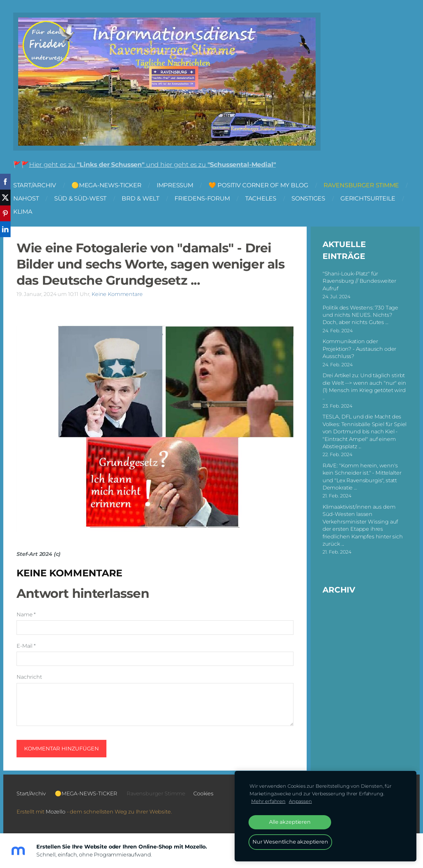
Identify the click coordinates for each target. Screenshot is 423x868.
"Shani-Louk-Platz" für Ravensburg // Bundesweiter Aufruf (359, 281)
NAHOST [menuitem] (26, 198)
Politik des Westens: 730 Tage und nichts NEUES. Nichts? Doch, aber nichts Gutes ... (360, 315)
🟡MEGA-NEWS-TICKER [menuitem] (106, 185)
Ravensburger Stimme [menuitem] (361, 185)
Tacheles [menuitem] (261, 198)
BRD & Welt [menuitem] (140, 198)
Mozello (56, 812)
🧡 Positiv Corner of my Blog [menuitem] (258, 185)
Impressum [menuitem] (175, 185)
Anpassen (300, 801)
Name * (26, 615)
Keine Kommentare (117, 294)
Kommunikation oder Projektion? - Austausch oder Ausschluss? (360, 349)
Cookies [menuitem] (203, 794)
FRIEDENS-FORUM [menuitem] (202, 198)
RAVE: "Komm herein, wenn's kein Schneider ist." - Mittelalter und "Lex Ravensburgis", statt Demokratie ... (362, 477)
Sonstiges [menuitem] (308, 198)
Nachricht (29, 677)
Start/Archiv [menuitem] (35, 185)
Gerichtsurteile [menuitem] (368, 198)
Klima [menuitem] (23, 212)
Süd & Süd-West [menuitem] (80, 198)
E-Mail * (26, 646)
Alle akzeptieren (290, 822)
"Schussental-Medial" (242, 164)
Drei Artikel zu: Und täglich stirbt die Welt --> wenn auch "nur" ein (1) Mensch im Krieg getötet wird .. (364, 386)
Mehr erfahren (268, 801)
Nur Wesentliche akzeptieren (290, 842)
